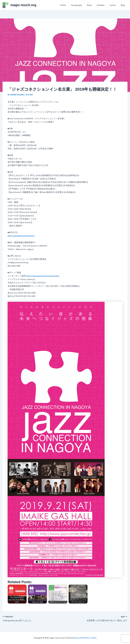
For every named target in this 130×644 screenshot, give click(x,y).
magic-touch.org (23, 5)
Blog (123, 5)
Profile (69, 5)
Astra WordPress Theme (86, 638)
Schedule (103, 5)
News (93, 5)
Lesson (114, 5)
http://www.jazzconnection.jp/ (21, 236)
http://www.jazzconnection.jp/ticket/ (43, 276)
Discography (81, 5)
